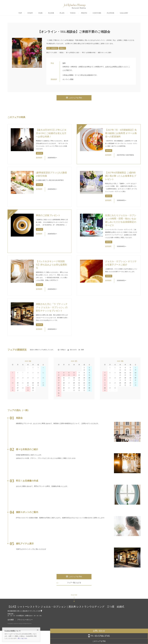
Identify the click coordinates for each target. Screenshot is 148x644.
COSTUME (97, 13)
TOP (20, 13)
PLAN (62, 13)
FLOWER (111, 13)
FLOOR (51, 13)
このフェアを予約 (74, 98)
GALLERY (124, 13)
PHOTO (84, 13)
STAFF (30, 13)
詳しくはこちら (23, 638)
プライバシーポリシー (25, 620)
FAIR (40, 13)
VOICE (73, 13)
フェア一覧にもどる (74, 583)
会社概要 (11, 620)
